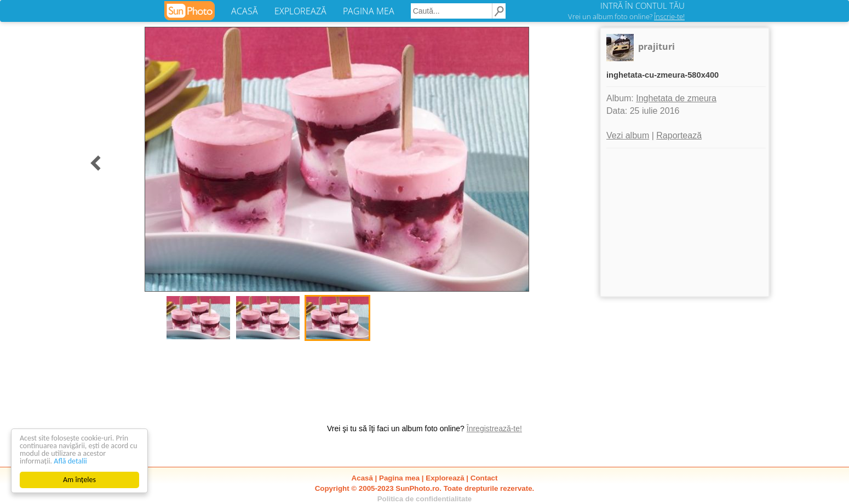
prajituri (656, 47)
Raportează (679, 135)
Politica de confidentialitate (425, 499)
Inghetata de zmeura (676, 98)
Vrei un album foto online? (626, 16)
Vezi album (628, 135)
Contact (484, 478)
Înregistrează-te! (494, 428)
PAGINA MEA (369, 11)
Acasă (362, 478)
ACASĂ (245, 11)
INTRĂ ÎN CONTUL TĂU (643, 5)
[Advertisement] (685, 222)
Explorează (445, 478)
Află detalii (70, 461)
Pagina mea (399, 478)
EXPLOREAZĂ (300, 11)
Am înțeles (79, 480)
